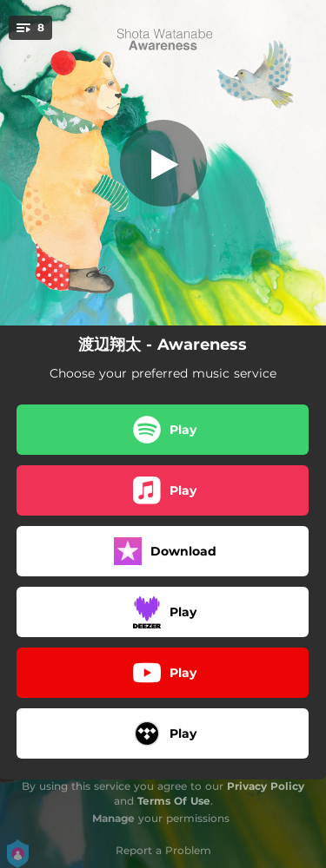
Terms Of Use (174, 801)
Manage (113, 818)
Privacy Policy (266, 786)
